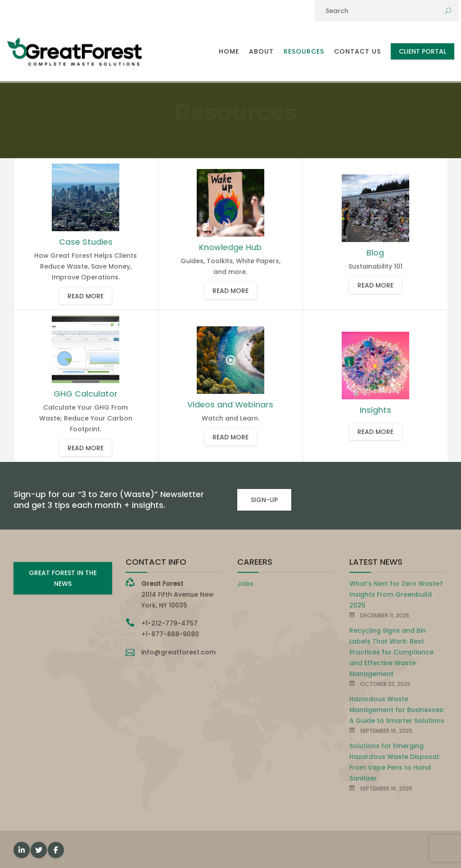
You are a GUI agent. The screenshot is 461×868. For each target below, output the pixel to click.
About (261, 51)
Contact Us (357, 51)
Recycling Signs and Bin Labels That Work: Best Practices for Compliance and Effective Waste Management (391, 652)
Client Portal (423, 51)
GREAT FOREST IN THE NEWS (63, 578)
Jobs (245, 584)
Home (229, 51)
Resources (304, 51)
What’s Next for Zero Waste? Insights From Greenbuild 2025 (396, 594)
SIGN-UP (264, 500)
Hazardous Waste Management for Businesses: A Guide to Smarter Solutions (397, 710)
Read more (86, 296)
